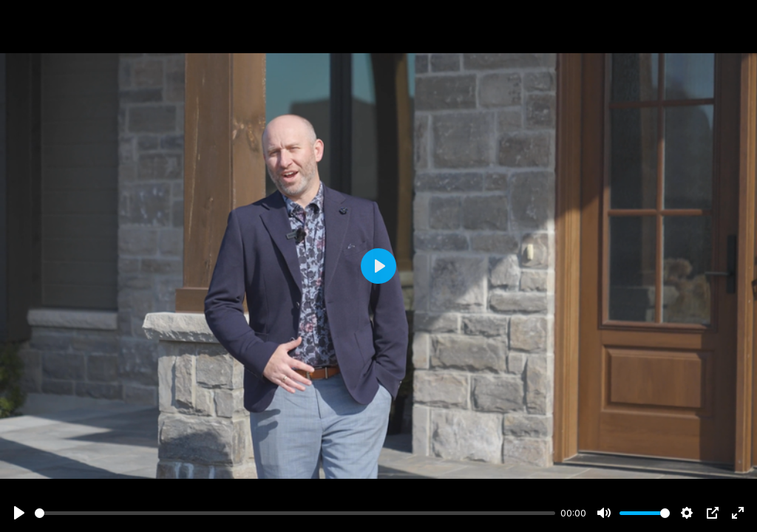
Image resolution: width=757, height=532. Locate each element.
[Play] (19, 513)
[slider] (295, 513)
